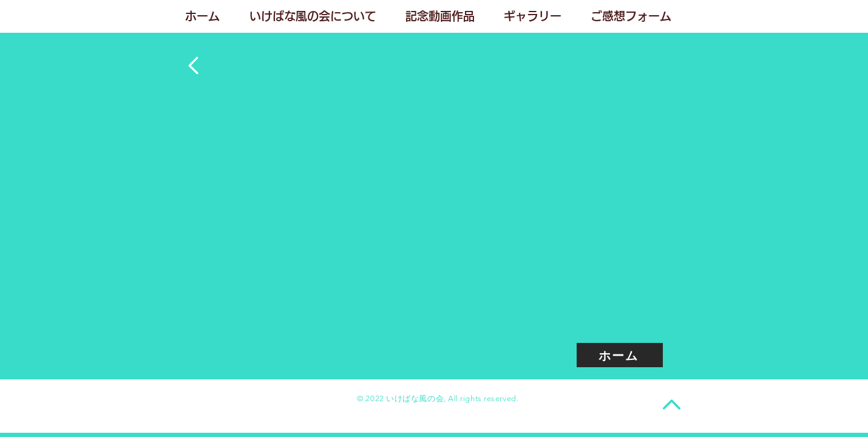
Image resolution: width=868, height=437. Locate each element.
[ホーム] (620, 355)
